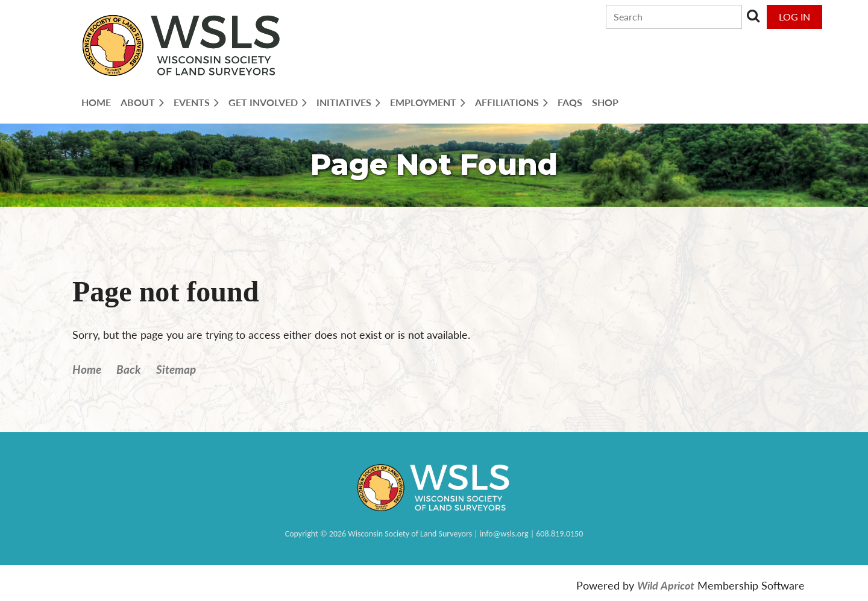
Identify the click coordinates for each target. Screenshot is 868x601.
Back (129, 369)
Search (753, 16)
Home (87, 369)
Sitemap (176, 369)
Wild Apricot (666, 586)
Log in (794, 17)
